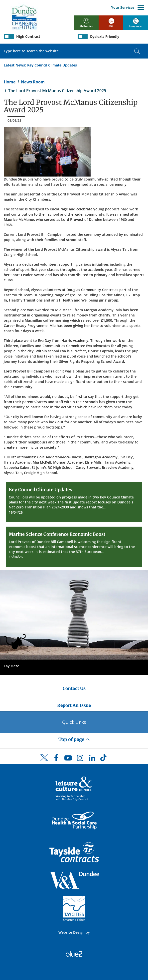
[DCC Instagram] (80, 759)
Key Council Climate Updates (52, 65)
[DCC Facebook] (56, 759)
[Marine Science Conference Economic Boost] (74, 547)
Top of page (74, 739)
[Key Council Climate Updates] (74, 502)
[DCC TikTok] (104, 759)
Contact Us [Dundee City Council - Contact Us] (74, 688)
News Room (33, 82)
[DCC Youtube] (68, 759)
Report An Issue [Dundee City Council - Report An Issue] (74, 705)
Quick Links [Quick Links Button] (74, 722)
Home (10, 82)
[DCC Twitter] (44, 762)
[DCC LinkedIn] (92, 759)
